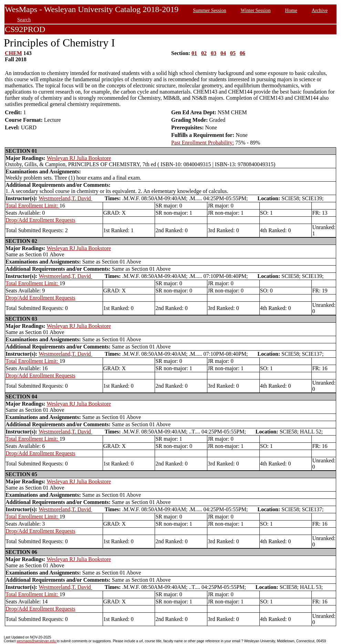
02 (204, 53)
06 (242, 53)
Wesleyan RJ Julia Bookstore (79, 158)
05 (233, 53)
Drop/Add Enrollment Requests (40, 220)
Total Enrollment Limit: (33, 206)
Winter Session (256, 10)
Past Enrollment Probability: (203, 143)
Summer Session (209, 10)
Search (24, 20)
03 (214, 53)
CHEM (13, 53)
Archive (320, 10)
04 (223, 53)
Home (291, 10)
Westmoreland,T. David (65, 198)
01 (194, 53)
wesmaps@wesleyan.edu (37, 641)
